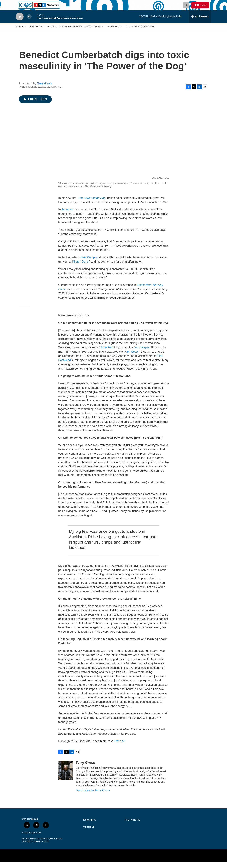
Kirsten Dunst (81, 268)
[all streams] (200, 23)
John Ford (107, 354)
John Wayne (142, 354)
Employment (89, 826)
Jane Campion (89, 264)
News (19, 33)
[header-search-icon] (187, 8)
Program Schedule (43, 33)
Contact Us (89, 833)
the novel (67, 216)
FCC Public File (132, 826)
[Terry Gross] (65, 776)
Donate (203, 8)
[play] (20, 23)
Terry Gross (45, 90)
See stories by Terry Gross (93, 796)
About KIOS (93, 33)
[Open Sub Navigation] (25, 33)
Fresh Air (120, 747)
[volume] (29, 23)
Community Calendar (140, 33)
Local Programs (71, 33)
